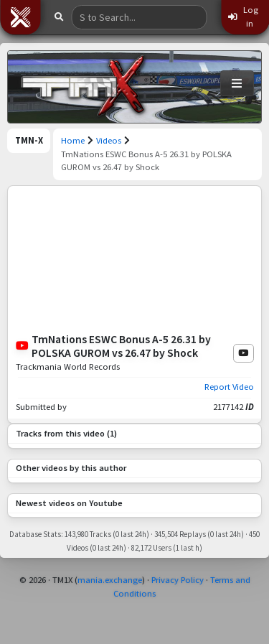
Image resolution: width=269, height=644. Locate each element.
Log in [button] (243, 17)
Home (73, 140)
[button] (20, 17)
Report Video (229, 387)
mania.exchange (110, 580)
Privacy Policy (178, 580)
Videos (109, 140)
